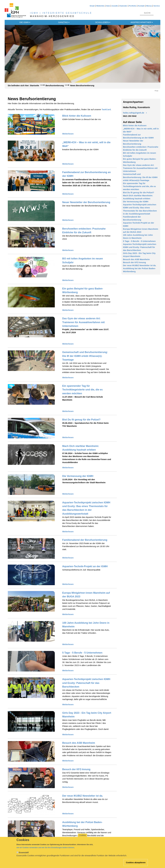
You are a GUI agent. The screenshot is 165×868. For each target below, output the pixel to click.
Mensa (149, 6)
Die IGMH (24, 22)
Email (92, 6)
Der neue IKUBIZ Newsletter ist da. (83, 796)
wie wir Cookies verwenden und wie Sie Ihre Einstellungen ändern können (45, 850)
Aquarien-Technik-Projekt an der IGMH (85, 566)
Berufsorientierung (55, 86)
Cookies (82, 838)
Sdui (108, 6)
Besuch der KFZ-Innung (76, 769)
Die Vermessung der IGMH (78, 476)
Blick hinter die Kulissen (77, 116)
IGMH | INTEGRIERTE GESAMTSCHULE (61, 13)
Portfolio (133, 6)
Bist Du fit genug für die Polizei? (81, 420)
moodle (115, 6)
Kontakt (141, 6)
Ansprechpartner (141, 22)
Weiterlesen (68, 134)
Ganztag (63, 22)
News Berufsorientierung (82, 86)
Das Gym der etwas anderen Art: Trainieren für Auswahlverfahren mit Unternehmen (84, 322)
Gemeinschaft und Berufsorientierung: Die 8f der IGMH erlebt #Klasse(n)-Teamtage (85, 356)
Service (157, 6)
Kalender (123, 6)
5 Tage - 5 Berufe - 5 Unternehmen (82, 653)
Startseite (34, 86)
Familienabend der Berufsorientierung (85, 540)
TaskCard (106, 109)
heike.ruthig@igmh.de (134, 113)
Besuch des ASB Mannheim (79, 743)
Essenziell (24, 855)
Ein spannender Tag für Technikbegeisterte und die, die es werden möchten (82, 390)
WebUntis (100, 6)
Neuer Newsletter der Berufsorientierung (86, 202)
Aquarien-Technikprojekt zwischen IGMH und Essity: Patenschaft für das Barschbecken (86, 683)
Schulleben (102, 22)
